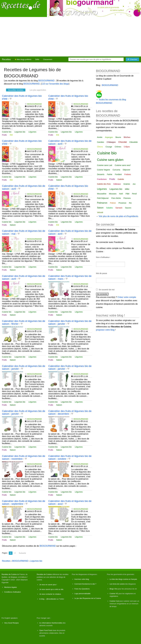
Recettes (6, 59)
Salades (109, 208)
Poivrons (127, 198)
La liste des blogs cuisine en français (123, 579)
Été (11, 135)
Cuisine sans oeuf (123, 165)
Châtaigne (111, 142)
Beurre (118, 137)
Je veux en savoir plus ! (48, 585)
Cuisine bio (7, 132)
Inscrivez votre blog (82, 579)
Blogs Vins (114, 589)
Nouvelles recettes (16, 90)
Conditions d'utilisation (13, 592)
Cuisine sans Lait (105, 165)
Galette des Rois (104, 184)
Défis (37, 59)
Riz (130, 203)
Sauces (128, 208)
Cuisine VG (114, 594)
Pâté (128, 194)
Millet (127, 189)
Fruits (4, 135)
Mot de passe (102, 273)
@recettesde (51, 599)
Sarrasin (119, 208)
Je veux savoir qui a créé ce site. (52, 589)
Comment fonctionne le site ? (85, 584)
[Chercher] (132, 59)
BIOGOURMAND (46, 81)
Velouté (100, 212)
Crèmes (118, 147)
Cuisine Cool (114, 601)
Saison (59, 180)
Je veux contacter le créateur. (50, 594)
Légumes (32, 132)
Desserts (101, 174)
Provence (122, 203)
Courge (109, 147)
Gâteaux (117, 184)
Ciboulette (134, 142)
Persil (134, 194)
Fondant (118, 174)
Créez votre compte (127, 297)
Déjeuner (126, 170)
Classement (48, 59)
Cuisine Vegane (104, 170)
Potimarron (102, 203)
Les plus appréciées (38, 90)
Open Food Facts (46, 630)
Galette (121, 179)
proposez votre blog (105, 330)
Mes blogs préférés (23, 59)
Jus (134, 184)
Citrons (100, 147)
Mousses (113, 194)
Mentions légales (11, 587)
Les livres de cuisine (117, 584)
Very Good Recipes (11, 623)
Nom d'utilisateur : (103, 257)
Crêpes (127, 147)
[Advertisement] (70, 37)
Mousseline (102, 194)
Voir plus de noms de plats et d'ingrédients (118, 216)
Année (100, 137)
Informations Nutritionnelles (52, 623)
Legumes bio (20, 132)
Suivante (22, 553)
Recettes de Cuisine (9, 574)
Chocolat (123, 142)
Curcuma (116, 170)
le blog (42, 599)
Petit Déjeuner (103, 198)
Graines (127, 184)
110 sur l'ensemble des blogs (55, 84)
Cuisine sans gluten (110, 160)
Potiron (113, 203)
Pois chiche (116, 198)
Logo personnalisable (82, 594)
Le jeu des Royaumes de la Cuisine (88, 598)
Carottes (101, 142)
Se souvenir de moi (107, 290)
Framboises (102, 179)
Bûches (127, 137)
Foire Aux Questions (82, 589)
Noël (121, 194)
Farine (110, 174)
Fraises (128, 174)
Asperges (109, 137)
